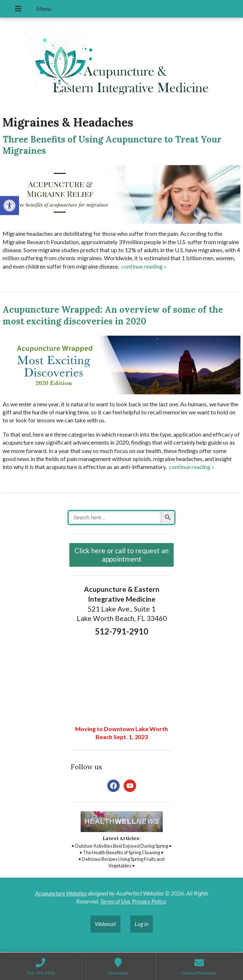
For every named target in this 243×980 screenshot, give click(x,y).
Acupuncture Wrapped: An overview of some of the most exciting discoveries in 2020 (113, 315)
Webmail (105, 924)
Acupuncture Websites (61, 893)
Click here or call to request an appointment (121, 555)
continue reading (144, 266)
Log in (142, 924)
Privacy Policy (149, 901)
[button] (9, 206)
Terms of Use (115, 901)
